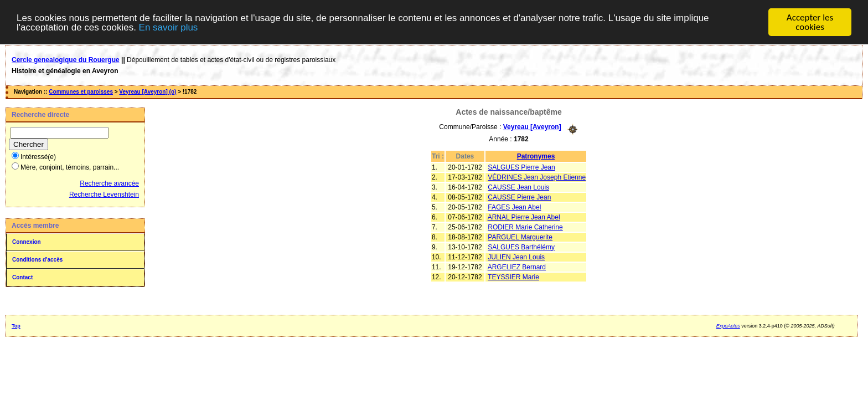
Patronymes (536, 156)
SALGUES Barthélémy (521, 247)
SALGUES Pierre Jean (521, 167)
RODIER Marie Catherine (525, 227)
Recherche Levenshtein (104, 195)
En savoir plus (169, 27)
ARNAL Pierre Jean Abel (524, 217)
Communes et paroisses (81, 92)
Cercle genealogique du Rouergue (66, 60)
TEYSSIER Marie (513, 277)
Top (16, 326)
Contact (22, 277)
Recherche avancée (109, 183)
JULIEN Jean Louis (516, 257)
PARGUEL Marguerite (520, 237)
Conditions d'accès (37, 260)
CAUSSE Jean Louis (518, 187)
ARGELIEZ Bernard (517, 267)
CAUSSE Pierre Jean (519, 197)
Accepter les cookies (810, 22)
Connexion (27, 242)
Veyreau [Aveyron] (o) (148, 92)
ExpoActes (728, 326)
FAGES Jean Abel (514, 207)
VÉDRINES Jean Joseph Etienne (537, 177)
